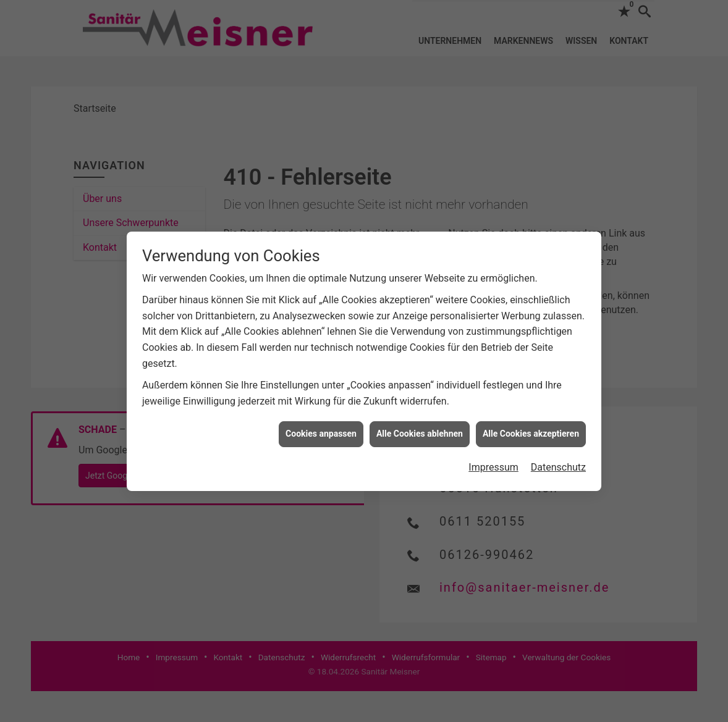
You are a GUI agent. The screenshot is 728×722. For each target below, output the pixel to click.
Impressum (493, 464)
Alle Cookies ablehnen (420, 430)
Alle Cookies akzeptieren (531, 430)
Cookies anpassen (321, 430)
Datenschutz (558, 464)
